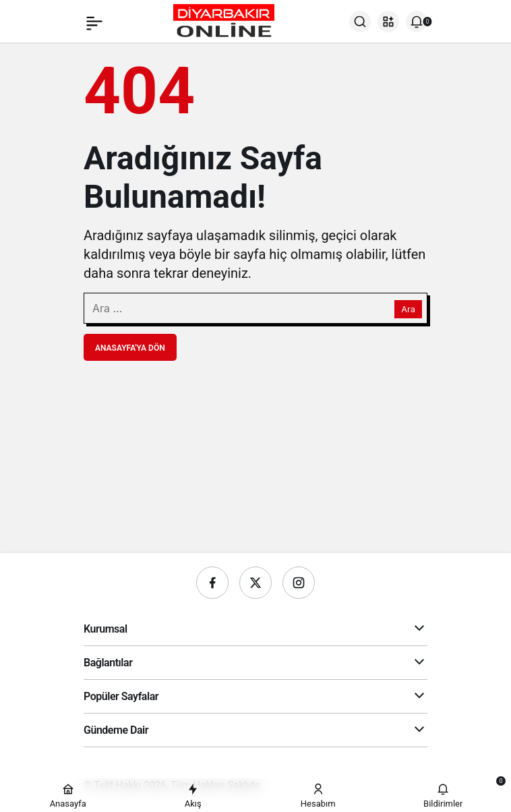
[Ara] (360, 22)
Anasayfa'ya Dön (130, 348)
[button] (388, 22)
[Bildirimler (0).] (417, 22)
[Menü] (94, 22)
